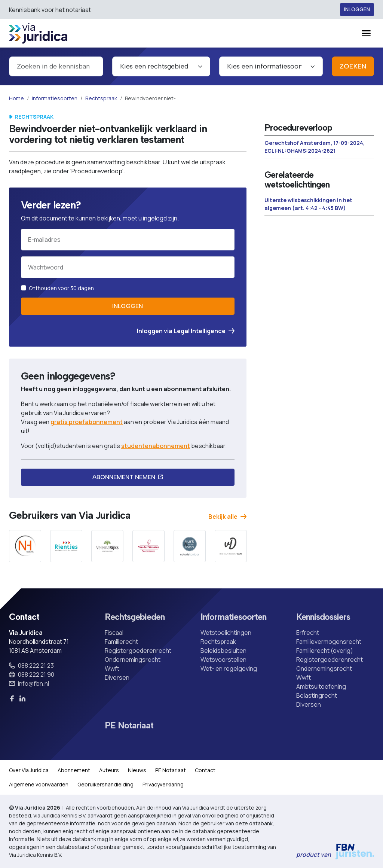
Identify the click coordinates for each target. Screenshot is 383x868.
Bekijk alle (227, 517)
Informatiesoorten (55, 98)
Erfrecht (308, 633)
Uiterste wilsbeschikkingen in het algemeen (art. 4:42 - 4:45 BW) (308, 204)
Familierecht (121, 642)
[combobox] (56, 66)
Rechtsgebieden (135, 617)
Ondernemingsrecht (133, 660)
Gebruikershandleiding (105, 784)
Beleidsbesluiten (223, 651)
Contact (205, 770)
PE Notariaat (129, 726)
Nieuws (137, 770)
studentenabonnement (156, 446)
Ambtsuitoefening (321, 686)
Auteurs (109, 770)
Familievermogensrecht (329, 642)
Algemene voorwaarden (39, 784)
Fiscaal (114, 633)
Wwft (112, 668)
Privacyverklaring (163, 784)
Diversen (117, 677)
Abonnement (74, 770)
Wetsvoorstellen (223, 660)
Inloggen (357, 10)
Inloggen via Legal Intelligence (186, 331)
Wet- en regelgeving (229, 668)
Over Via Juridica (29, 770)
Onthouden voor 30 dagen (61, 288)
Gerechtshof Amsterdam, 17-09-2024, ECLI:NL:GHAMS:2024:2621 (315, 147)
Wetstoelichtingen (226, 633)
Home (16, 98)
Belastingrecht (317, 695)
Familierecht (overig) (325, 651)
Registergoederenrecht (138, 651)
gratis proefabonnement (87, 422)
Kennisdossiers (323, 617)
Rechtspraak (101, 98)
